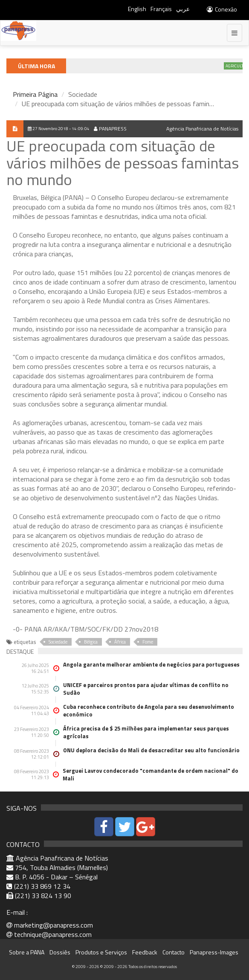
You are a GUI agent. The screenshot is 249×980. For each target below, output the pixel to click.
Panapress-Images (214, 952)
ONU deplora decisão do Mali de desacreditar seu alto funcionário (151, 750)
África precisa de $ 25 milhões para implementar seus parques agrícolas (146, 732)
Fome (148, 642)
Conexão (221, 9)
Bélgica (91, 642)
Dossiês (60, 952)
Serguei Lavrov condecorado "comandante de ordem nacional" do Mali (151, 774)
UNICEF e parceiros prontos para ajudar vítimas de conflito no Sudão (146, 689)
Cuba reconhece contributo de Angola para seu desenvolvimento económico (149, 710)
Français (161, 9)
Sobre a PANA (27, 952)
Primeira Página (35, 94)
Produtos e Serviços (101, 952)
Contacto (174, 952)
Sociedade (58, 642)
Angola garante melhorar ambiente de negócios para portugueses (151, 664)
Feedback (145, 952)
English (137, 9)
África (120, 642)
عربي (183, 9)
